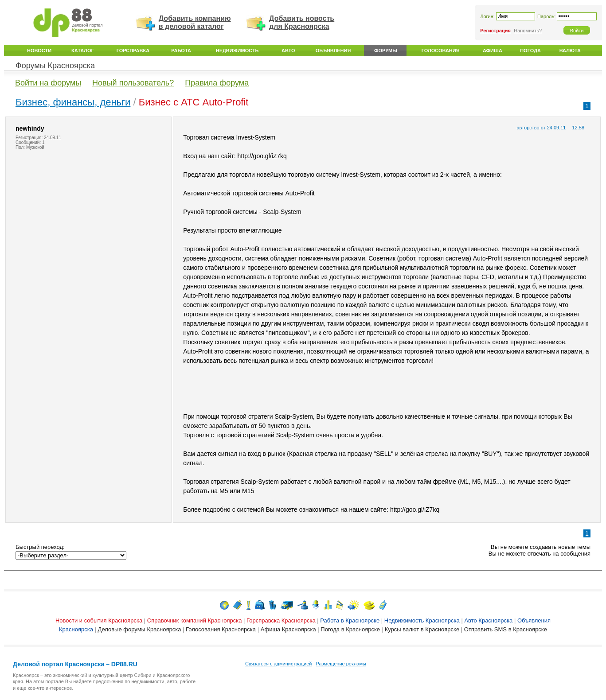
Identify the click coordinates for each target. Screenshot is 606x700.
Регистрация (495, 31)
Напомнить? (528, 31)
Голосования (441, 51)
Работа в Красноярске (350, 620)
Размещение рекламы (341, 664)
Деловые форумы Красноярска (140, 629)
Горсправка (133, 51)
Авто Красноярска (488, 620)
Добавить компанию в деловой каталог (195, 22)
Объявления (333, 51)
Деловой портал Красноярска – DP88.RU (75, 664)
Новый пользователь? (133, 83)
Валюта (570, 51)
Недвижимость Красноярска (422, 620)
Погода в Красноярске (350, 629)
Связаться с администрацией (278, 664)
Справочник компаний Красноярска (195, 620)
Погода (530, 51)
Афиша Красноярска (288, 629)
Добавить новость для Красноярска (302, 22)
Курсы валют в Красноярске (422, 629)
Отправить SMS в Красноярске (506, 629)
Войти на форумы (48, 83)
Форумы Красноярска (55, 66)
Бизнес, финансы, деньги (73, 102)
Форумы (386, 51)
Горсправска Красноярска (281, 620)
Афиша (493, 51)
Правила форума (217, 83)
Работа (181, 51)
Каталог (83, 51)
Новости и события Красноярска (99, 620)
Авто (288, 51)
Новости (39, 51)
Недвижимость (237, 51)
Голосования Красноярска (221, 629)
